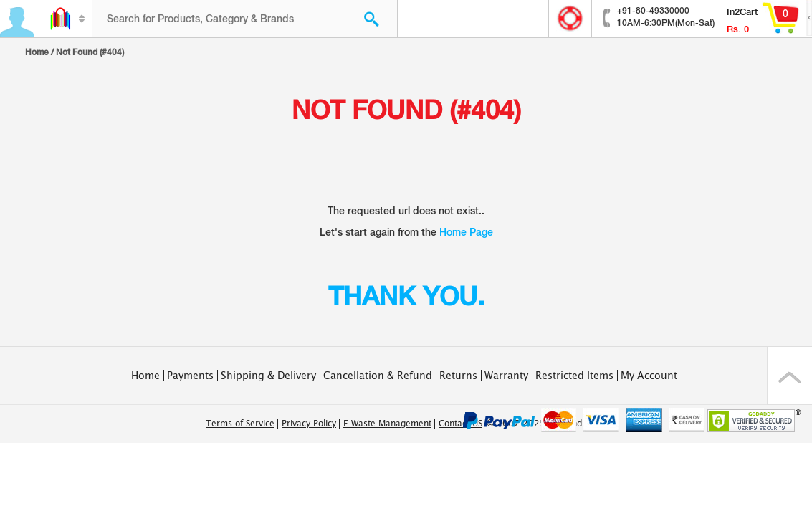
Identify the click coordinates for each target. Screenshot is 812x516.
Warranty (506, 376)
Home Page (466, 232)
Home (37, 52)
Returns (458, 376)
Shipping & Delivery (268, 376)
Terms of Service (240, 424)
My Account (649, 376)
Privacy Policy (309, 424)
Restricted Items (574, 376)
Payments (190, 376)
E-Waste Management (387, 424)
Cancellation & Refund (378, 376)
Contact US (460, 424)
